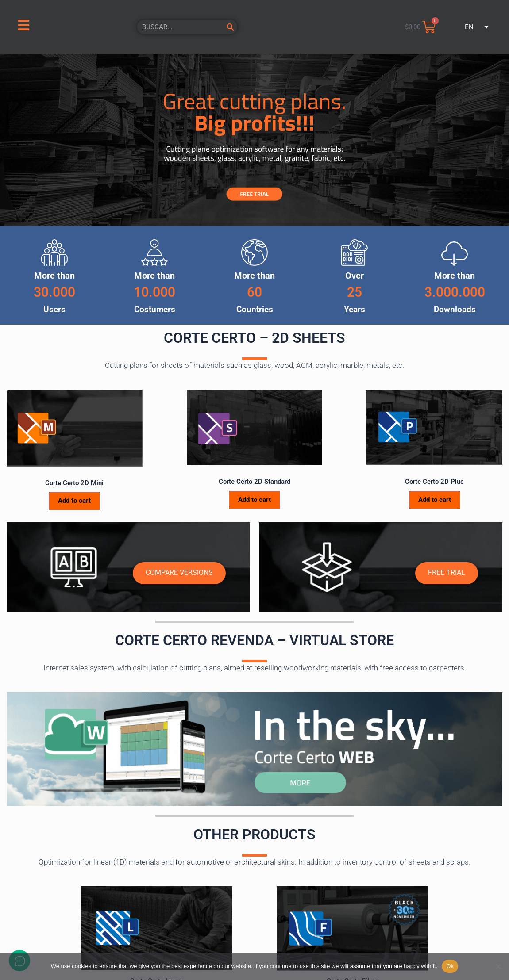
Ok (450, 966)
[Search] (230, 27)
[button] (474, 27)
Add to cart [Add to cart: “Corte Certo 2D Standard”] (254, 500)
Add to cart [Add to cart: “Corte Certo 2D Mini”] (74, 501)
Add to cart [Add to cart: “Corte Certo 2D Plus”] (435, 500)
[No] (498, 966)
